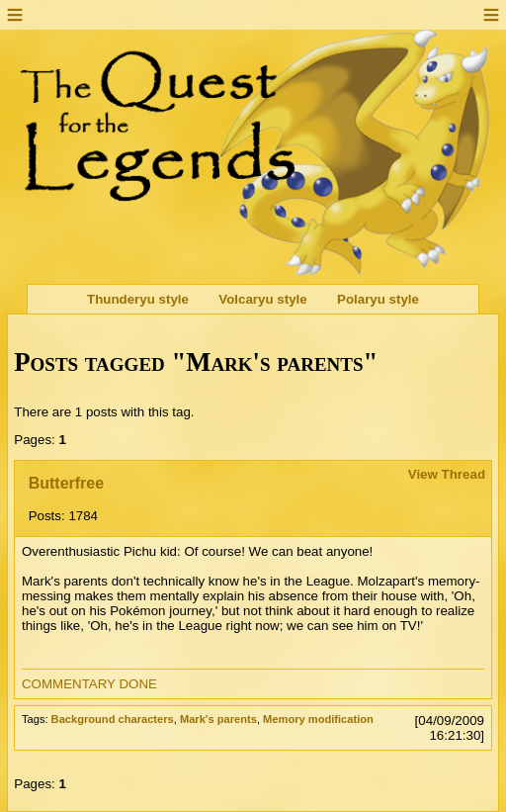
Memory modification (318, 719)
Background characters (113, 719)
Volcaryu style (262, 299)
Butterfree (66, 483)
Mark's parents (218, 719)
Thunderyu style (138, 299)
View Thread (447, 474)
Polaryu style (378, 299)
